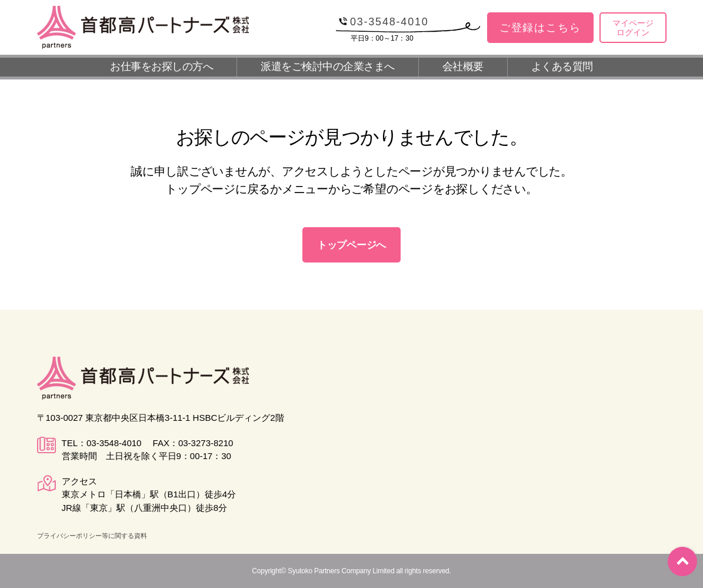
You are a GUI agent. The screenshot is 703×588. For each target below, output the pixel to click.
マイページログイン (633, 28)
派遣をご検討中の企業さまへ (328, 67)
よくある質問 (562, 67)
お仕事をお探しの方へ (161, 67)
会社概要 (463, 67)
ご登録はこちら (540, 28)
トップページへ (351, 245)
